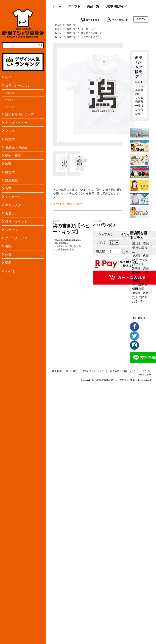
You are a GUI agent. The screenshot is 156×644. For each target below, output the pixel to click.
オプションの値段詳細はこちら (67, 240)
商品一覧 (93, 6)
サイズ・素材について (68, 204)
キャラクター (15, 205)
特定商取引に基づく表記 (65, 371)
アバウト (74, 6)
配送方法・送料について (123, 371)
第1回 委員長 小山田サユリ (141, 247)
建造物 (10, 172)
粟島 (8, 263)
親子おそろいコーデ (19, 114)
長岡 (8, 246)
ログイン (141, 19)
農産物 (10, 139)
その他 (10, 271)
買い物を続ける (60, 243)
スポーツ (11, 230)
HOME (57, 29)
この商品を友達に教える (64, 249)
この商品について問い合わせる (67, 246)
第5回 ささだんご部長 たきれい (141, 297)
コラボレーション (18, 85)
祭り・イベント (16, 221)
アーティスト (11, 107)
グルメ (10, 131)
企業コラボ (10, 93)
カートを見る (90, 19)
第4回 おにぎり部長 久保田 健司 (141, 285)
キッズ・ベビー (16, 122)
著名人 (10, 213)
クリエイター (11, 100)
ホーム (57, 6)
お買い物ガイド (116, 6)
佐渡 (8, 254)
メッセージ (13, 197)
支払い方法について (93, 371)
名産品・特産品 (16, 147)
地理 (8, 164)
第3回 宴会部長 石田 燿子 (141, 272)
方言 (8, 188)
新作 (8, 77)
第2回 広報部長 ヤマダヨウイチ (141, 260)
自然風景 (11, 180)
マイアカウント (117, 19)
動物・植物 (13, 155)
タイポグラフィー (18, 238)
